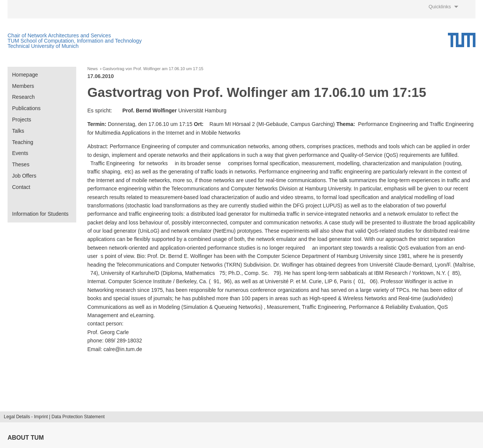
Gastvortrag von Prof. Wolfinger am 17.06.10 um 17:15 (153, 69)
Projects (22, 120)
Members (23, 86)
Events (20, 153)
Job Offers (24, 176)
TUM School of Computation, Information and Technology (75, 41)
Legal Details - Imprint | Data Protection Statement (54, 417)
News (93, 69)
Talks (18, 131)
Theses (21, 164)
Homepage (25, 75)
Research (23, 97)
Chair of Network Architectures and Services (59, 35)
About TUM (26, 438)
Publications (26, 108)
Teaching (23, 142)
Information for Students (40, 214)
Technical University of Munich (43, 46)
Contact (21, 187)
